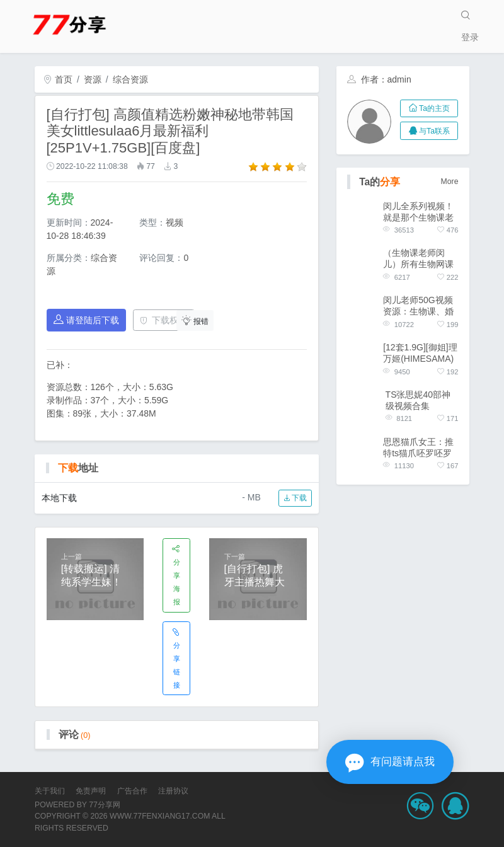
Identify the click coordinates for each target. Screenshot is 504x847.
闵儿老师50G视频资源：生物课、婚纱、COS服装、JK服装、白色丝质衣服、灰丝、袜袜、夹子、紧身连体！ (420, 306)
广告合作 (132, 791)
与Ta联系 (429, 131)
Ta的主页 (429, 108)
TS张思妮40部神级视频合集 (418, 400)
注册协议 (173, 791)
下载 (295, 498)
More (450, 181)
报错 (195, 320)
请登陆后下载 (86, 320)
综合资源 (130, 79)
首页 (58, 79)
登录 (470, 37)
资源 (93, 79)
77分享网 (105, 805)
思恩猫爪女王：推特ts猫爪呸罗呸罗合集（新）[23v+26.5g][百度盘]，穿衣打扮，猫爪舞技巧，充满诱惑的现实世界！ (418, 448)
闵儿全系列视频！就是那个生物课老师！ (418, 212)
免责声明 (91, 791)
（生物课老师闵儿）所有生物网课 (418, 258)
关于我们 (50, 791)
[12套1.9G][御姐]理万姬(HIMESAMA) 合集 (420, 353)
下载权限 (163, 320)
